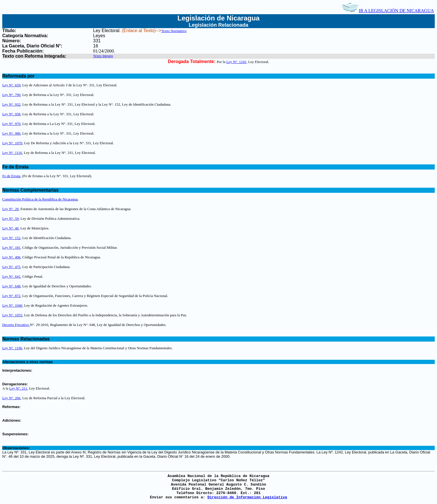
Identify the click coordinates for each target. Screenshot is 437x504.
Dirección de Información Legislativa (247, 497)
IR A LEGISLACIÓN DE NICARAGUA (388, 11)
